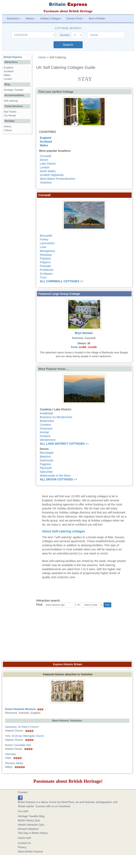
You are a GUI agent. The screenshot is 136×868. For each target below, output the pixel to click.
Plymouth (46, 468)
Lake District (48, 164)
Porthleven (47, 270)
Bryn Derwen (84, 333)
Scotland (46, 142)
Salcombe (46, 472)
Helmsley (10, 754)
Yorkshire (46, 183)
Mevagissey (47, 251)
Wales (44, 145)
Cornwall (45, 156)
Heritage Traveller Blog (31, 816)
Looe (43, 247)
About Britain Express (30, 852)
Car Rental (10, 116)
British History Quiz (29, 820)
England (46, 138)
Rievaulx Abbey (14, 763)
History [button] (31, 19)
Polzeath (45, 266)
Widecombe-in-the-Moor (55, 476)
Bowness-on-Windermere (56, 417)
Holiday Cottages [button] (51, 19)
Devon (44, 160)
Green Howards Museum (20, 709)
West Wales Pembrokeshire (58, 179)
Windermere (48, 440)
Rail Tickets (10, 112)
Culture (8, 130)
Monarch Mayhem (28, 829)
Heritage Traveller (14, 90)
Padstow (45, 258)
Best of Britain (97, 19)
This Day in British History (33, 833)
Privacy (22, 847)
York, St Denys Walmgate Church (25, 736)
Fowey (44, 239)
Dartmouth (47, 460)
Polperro (45, 262)
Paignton (46, 464)
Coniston (46, 425)
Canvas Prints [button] (75, 19)
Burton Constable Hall (18, 745)
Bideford (45, 457)
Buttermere (47, 421)
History (8, 126)
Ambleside (47, 413)
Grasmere (46, 428)
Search (68, 45)
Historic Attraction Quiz (31, 825)
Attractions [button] (14, 19)
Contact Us (24, 843)
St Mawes (46, 274)
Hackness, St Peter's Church (22, 727)
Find (39, 605)
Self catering (11, 101)
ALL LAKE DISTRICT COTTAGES (62, 444)
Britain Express (13, 57)
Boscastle (46, 236)
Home (42, 57)
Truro (43, 277)
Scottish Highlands (52, 175)
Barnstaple (47, 453)
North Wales (48, 171)
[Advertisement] (68, 635)
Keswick (45, 436)
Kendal (44, 432)
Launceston (47, 243)
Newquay (46, 255)
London (45, 167)
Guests (65, 35)
